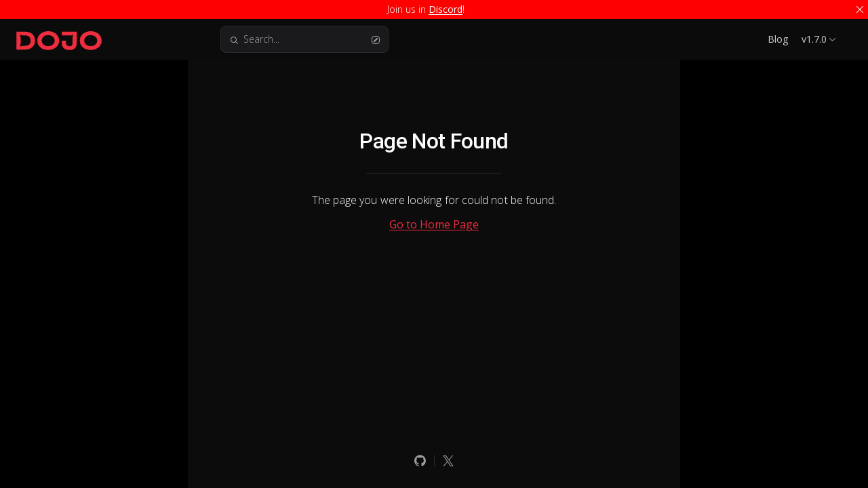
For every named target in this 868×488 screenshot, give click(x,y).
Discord (446, 9)
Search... (304, 39)
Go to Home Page (434, 224)
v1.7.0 (814, 39)
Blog (778, 39)
